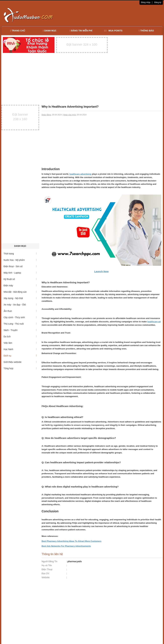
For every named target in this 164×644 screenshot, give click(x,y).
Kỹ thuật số (20, 279)
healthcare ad (154, 322)
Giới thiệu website (20, 362)
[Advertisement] (116, 15)
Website (46, 577)
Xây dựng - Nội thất (20, 298)
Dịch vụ (20, 356)
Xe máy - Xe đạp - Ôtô (20, 305)
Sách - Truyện (20, 330)
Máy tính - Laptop (20, 273)
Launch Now (101, 271)
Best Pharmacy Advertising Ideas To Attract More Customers (71, 541)
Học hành (20, 349)
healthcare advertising (80, 174)
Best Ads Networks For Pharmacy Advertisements (66, 546)
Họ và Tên (47, 565)
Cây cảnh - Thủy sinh (20, 317)
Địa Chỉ (45, 573)
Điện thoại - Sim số (20, 266)
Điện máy (20, 285)
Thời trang (20, 254)
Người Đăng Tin (49, 561)
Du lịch (20, 337)
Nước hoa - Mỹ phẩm (20, 260)
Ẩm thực (20, 311)
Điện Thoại (47, 569)
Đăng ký (158, 2)
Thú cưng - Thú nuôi (20, 324)
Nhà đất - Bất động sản (20, 292)
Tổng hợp (20, 368)
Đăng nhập (146, 2)
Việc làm (20, 343)
